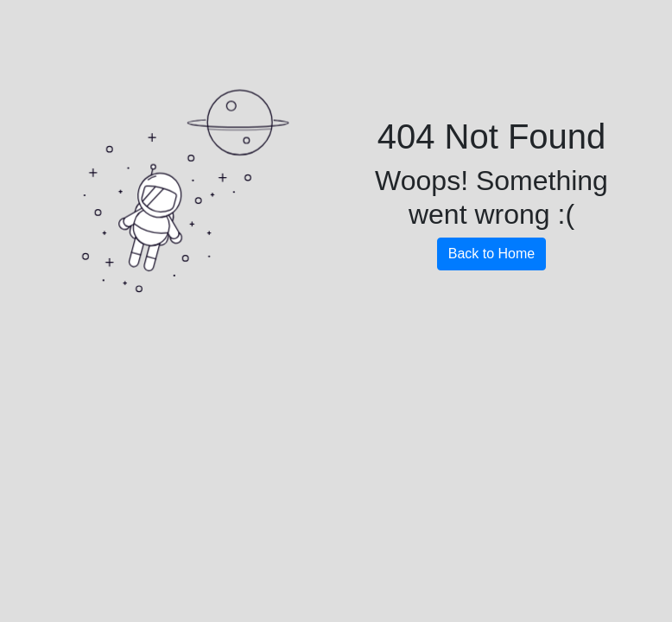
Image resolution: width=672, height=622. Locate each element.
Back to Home (491, 254)
